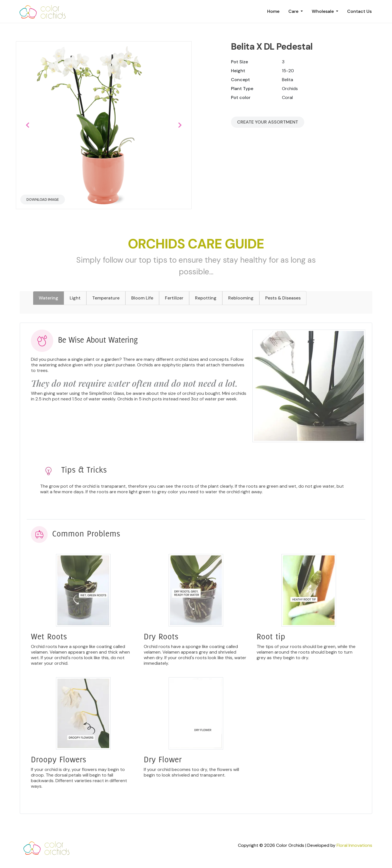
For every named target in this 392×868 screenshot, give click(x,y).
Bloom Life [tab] (142, 298)
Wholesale (323, 11)
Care (294, 11)
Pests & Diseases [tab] (283, 298)
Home (273, 11)
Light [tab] (75, 298)
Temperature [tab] (106, 298)
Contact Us (359, 11)
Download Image (43, 200)
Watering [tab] (48, 298)
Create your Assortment (268, 122)
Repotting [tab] (206, 298)
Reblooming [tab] (241, 298)
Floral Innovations (354, 845)
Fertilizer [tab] (174, 298)
